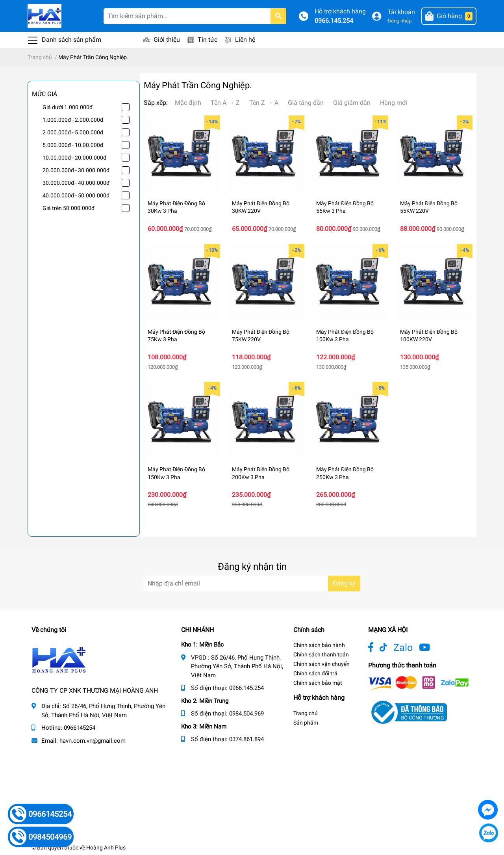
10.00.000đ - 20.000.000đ (74, 158)
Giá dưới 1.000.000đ (68, 107)
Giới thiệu (167, 40)
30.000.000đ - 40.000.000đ (76, 183)
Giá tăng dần (306, 103)
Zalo (403, 648)
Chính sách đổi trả (315, 673)
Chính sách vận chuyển (321, 664)
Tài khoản (401, 12)
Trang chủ (306, 713)
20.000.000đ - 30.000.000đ (76, 170)
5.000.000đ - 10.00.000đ (73, 145)
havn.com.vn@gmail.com (93, 741)
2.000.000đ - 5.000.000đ (73, 132)
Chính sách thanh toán (321, 654)
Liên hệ (245, 40)
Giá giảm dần (352, 103)
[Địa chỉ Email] (252, 584)
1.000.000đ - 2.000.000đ (73, 120)
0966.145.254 (334, 21)
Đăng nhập (399, 21)
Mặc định (188, 103)
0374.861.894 (246, 739)
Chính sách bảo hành (319, 645)
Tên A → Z (225, 103)
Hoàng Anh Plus (106, 848)
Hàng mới (394, 103)
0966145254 (80, 728)
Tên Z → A (264, 103)
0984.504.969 (246, 714)
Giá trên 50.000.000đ (69, 208)
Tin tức (208, 40)
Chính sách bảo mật (318, 683)
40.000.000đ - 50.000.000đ (76, 195)
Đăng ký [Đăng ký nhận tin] (344, 583)
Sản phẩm (306, 723)
